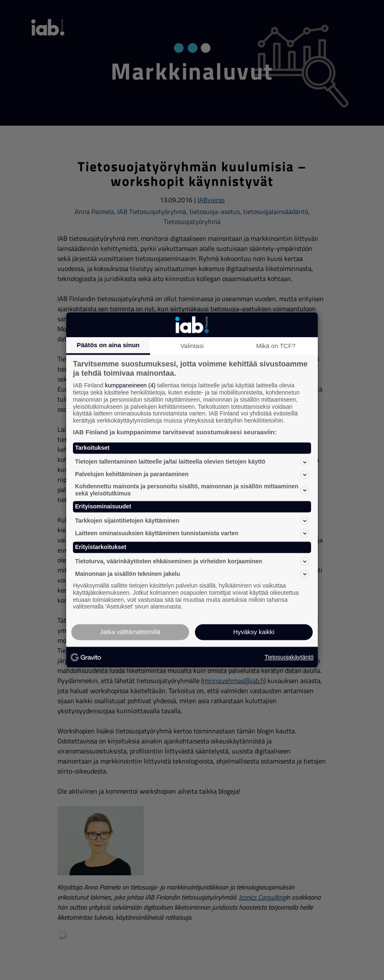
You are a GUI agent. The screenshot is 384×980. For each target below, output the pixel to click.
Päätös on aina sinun (108, 345)
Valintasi (192, 346)
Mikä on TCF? (276, 346)
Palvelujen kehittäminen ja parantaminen (192, 475)
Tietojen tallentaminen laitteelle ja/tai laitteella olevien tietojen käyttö (192, 462)
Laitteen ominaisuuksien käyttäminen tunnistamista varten (192, 534)
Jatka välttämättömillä (130, 632)
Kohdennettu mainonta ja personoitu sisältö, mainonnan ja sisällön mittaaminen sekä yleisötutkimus (192, 490)
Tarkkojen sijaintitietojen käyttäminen (192, 521)
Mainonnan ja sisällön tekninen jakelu (192, 574)
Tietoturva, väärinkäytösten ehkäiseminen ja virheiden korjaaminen (192, 561)
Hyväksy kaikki (254, 632)
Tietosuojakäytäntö (289, 657)
